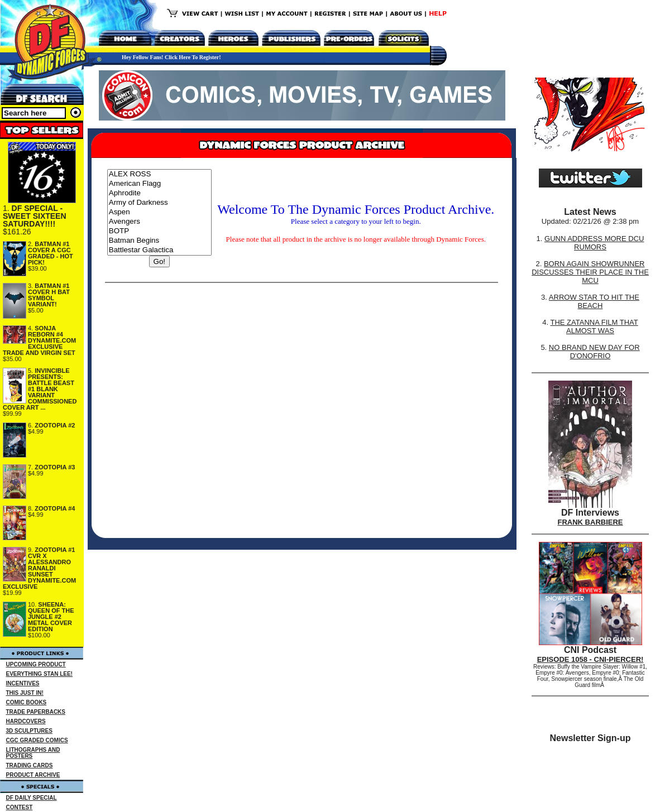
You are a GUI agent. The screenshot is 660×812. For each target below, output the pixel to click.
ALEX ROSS (159, 174)
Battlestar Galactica (159, 250)
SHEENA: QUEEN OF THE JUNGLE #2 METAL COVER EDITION (51, 617)
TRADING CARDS (30, 765)
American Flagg (159, 184)
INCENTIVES (23, 683)
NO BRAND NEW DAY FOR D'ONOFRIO (594, 352)
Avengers (159, 222)
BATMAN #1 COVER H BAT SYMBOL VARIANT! (49, 295)
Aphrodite (159, 193)
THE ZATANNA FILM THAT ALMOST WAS (594, 326)
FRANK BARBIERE (590, 522)
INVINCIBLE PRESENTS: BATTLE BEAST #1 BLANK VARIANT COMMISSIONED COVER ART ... (40, 389)
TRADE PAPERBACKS (36, 712)
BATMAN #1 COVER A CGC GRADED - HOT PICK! (51, 253)
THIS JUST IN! (25, 693)
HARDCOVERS (26, 721)
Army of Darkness (159, 203)
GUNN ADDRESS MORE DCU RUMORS (594, 243)
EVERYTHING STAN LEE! (39, 674)
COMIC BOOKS (27, 702)
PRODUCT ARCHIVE (33, 775)
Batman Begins (159, 241)
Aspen (159, 212)
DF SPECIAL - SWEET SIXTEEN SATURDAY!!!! (35, 216)
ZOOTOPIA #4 (55, 508)
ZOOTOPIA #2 (55, 425)
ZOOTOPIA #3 (55, 467)
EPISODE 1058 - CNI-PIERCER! (590, 659)
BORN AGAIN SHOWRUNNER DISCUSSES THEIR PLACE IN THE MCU (590, 272)
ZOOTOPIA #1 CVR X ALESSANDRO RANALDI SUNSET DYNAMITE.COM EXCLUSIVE (39, 568)
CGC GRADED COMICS (37, 740)
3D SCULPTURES (29, 731)
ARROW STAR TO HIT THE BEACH (594, 301)
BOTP (159, 231)
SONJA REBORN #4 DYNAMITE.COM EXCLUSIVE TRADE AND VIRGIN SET (39, 340)
